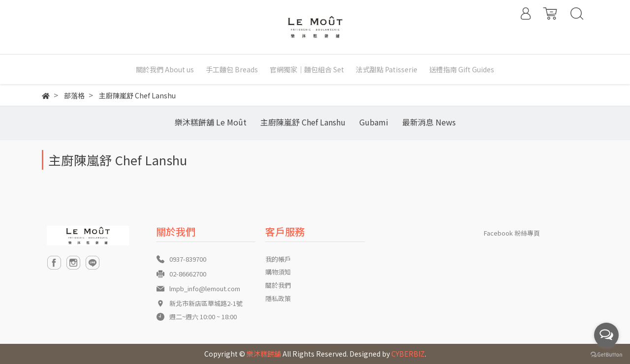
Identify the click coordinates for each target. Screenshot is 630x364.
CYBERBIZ (408, 354)
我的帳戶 (278, 259)
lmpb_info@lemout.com (205, 288)
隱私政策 (278, 298)
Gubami (374, 122)
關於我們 (278, 285)
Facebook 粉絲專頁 (512, 233)
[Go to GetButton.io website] (606, 354)
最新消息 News (429, 122)
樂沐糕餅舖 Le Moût (211, 122)
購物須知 (278, 272)
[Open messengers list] (606, 335)
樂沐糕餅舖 (264, 354)
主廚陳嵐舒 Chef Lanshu (303, 122)
